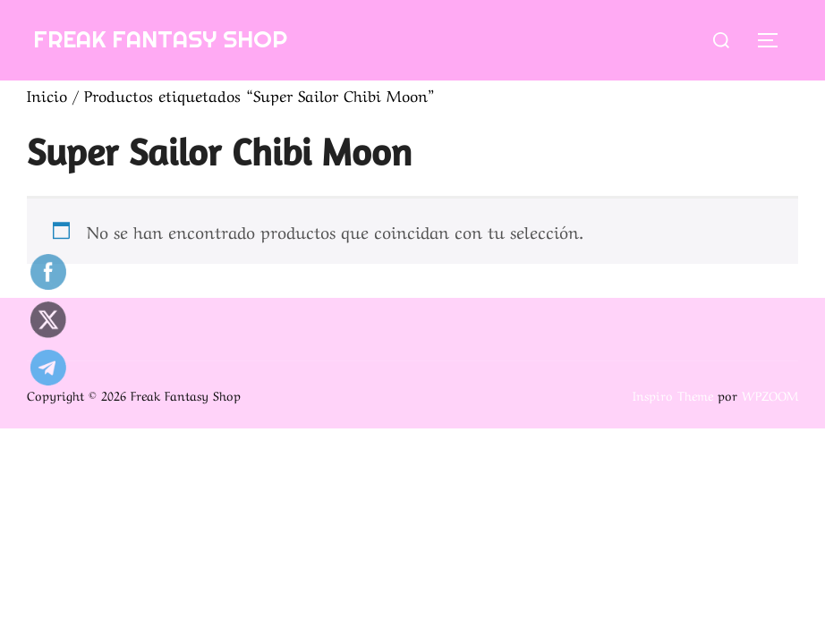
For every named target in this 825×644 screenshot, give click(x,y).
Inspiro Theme (673, 394)
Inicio (47, 94)
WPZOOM (770, 394)
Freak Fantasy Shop (160, 39)
